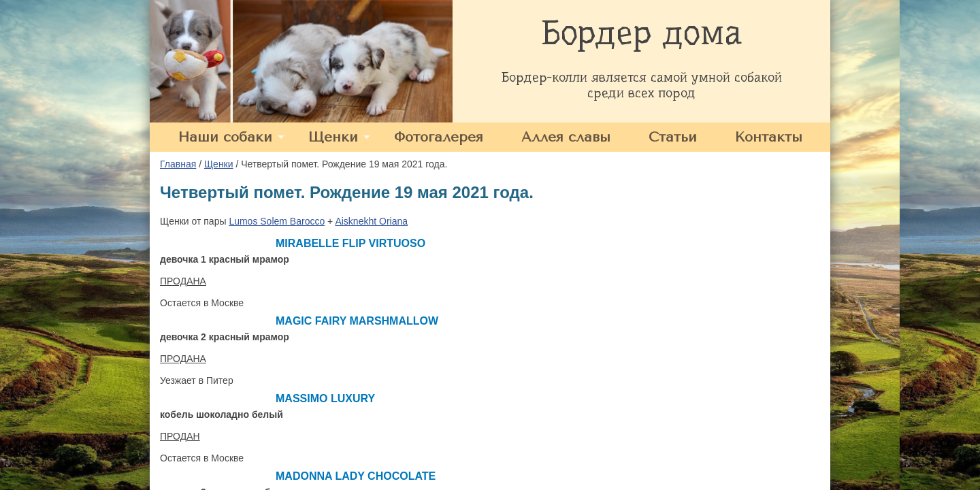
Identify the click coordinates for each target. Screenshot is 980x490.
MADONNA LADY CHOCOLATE (356, 476)
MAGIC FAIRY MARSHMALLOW (357, 321)
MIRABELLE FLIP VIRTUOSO (350, 243)
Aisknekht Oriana (371, 221)
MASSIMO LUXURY (325, 398)
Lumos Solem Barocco (277, 221)
